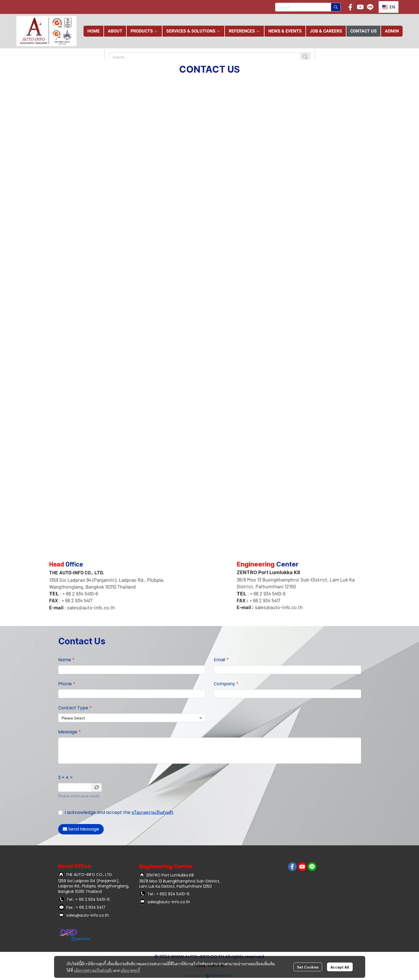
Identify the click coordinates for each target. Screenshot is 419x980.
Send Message (81, 829)
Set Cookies (308, 967)
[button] (308, 7)
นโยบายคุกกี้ (130, 970)
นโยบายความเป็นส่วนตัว (152, 812)
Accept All (340, 967)
